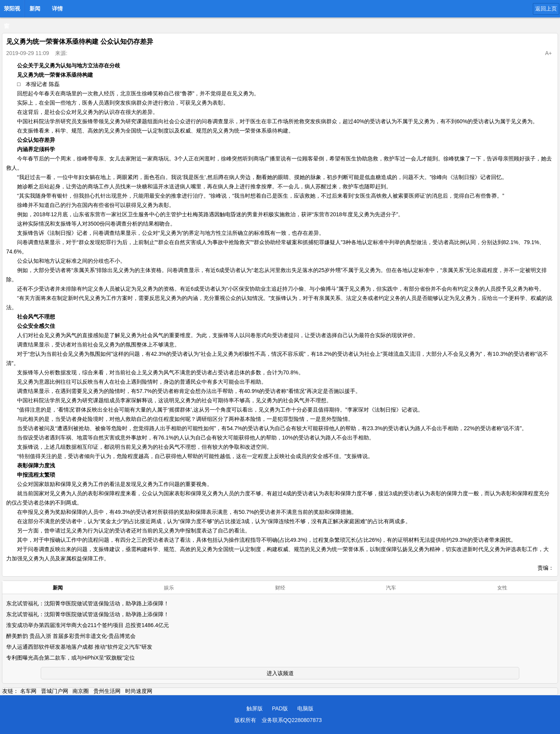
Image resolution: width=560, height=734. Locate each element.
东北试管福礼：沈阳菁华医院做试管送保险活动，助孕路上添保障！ (88, 603)
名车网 (28, 691)
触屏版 (255, 708)
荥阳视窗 (12, 11)
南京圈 (81, 691)
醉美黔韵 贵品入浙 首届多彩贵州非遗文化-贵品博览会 (71, 636)
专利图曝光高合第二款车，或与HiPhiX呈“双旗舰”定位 (71, 658)
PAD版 (280, 708)
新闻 (35, 9)
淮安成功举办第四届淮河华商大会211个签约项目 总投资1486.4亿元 (88, 625)
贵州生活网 (107, 691)
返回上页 (546, 9)
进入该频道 (280, 673)
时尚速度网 (139, 691)
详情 (57, 9)
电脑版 (305, 708)
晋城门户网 (55, 691)
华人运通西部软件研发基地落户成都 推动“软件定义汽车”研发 (79, 647)
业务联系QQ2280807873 (292, 720)
